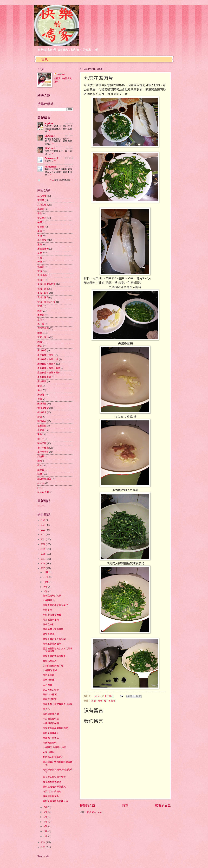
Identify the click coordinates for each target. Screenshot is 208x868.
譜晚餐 (41, 470)
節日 (40, 417)
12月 (46, 572)
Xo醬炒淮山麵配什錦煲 (55, 748)
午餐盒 (41, 227)
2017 (43, 559)
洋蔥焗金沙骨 (50, 743)
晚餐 (40, 333)
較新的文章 (87, 806)
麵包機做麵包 (44, 479)
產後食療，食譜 (45, 355)
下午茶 (41, 200)
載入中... (42, 506)
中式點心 (42, 218)
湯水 (40, 390)
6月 (45, 812)
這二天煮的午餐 (51, 690)
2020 (43, 544)
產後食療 (42, 350)
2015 (43, 568)
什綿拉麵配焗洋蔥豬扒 (54, 787)
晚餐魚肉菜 (49, 634)
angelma (61, 74)
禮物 (40, 466)
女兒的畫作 (49, 752)
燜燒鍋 (41, 457)
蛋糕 (40, 386)
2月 (45, 831)
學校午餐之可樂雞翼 (53, 629)
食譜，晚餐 (97, 701)
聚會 (40, 434)
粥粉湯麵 (42, 404)
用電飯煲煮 (43, 249)
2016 (43, 563)
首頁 (45, 59)
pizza (40, 488)
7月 (45, 807)
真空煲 (41, 315)
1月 (45, 836)
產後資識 (42, 382)
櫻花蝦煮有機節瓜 (52, 782)
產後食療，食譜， (46, 364)
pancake (41, 483)
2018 (43, 554)
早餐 (40, 253)
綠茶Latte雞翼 (50, 695)
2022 (43, 535)
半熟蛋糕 (47, 610)
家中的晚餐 (49, 680)
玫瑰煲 (41, 267)
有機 (40, 258)
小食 (40, 214)
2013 (43, 847)
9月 (45, 587)
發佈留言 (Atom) (95, 813)
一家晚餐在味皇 (51, 719)
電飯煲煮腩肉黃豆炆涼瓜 (55, 801)
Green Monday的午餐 (53, 666)
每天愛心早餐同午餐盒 (54, 777)
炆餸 (40, 262)
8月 (45, 592)
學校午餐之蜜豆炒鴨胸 (54, 639)
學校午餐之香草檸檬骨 (54, 656)
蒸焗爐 (41, 430)
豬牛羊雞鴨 (109, 701)
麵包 (40, 474)
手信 (40, 231)
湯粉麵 (41, 395)
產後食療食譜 (44, 377)
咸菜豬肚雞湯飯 (51, 796)
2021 (43, 539)
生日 (40, 245)
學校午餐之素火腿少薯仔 (55, 605)
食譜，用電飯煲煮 (46, 284)
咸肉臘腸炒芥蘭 (51, 714)
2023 (43, 530)
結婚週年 (42, 412)
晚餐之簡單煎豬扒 (52, 596)
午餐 (40, 222)
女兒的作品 (43, 205)
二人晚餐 (42, 196)
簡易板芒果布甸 (51, 620)
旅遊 (40, 306)
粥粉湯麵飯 (43, 408)
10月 (46, 582)
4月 (45, 822)
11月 (46, 577)
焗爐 (40, 342)
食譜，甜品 (43, 298)
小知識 (41, 209)
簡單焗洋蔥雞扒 (51, 738)
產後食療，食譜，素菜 (49, 368)
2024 (43, 525)
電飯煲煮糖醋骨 (51, 733)
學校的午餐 (43, 452)
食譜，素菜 (43, 289)
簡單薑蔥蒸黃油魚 (52, 644)
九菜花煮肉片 (50, 661)
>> (72, 180)
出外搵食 (42, 240)
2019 (43, 549)
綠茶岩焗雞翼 (50, 699)
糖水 (40, 461)
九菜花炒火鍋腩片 (52, 792)
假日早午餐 (43, 328)
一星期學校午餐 (51, 723)
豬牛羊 (41, 439)
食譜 (40, 271)
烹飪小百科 (43, 337)
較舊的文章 (163, 806)
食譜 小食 (42, 275)
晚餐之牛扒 (49, 625)
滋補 (40, 399)
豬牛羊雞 (42, 443)
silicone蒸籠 (43, 492)
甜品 (40, 346)
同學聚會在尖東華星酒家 (55, 728)
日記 (40, 236)
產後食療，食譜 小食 (48, 359)
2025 (43, 520)
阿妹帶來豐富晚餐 (52, 615)
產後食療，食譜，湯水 (49, 373)
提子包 (46, 709)
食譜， (41, 280)
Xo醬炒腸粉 (49, 601)
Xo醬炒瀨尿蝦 (50, 671)
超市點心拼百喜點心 (53, 757)
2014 (43, 842)
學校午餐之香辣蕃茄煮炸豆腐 (58, 704)
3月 (45, 826)
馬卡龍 (41, 324)
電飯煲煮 (42, 426)
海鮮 (40, 311)
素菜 (40, 320)
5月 (45, 817)
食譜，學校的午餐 (46, 302)
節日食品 (42, 421)
